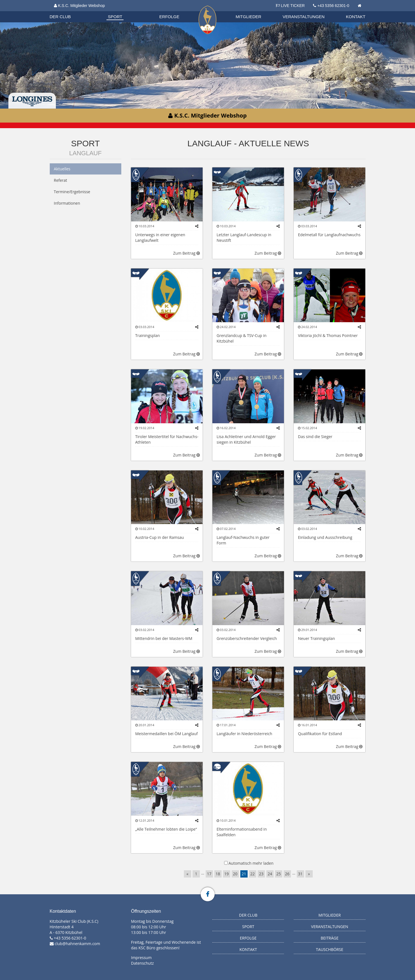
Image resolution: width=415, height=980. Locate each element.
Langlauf (86, 153)
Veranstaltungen (303, 17)
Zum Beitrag (187, 253)
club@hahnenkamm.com (78, 944)
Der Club (60, 17)
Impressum (141, 958)
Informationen (67, 203)
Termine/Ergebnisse (72, 192)
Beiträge (329, 938)
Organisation (66, 11)
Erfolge (169, 17)
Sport (115, 17)
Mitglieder (248, 17)
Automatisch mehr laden (251, 863)
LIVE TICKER (290, 6)
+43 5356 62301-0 (333, 6)
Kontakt (356, 17)
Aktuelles (62, 169)
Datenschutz (142, 963)
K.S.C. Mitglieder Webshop (80, 6)
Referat (61, 180)
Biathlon (65, 11)
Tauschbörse (330, 949)
